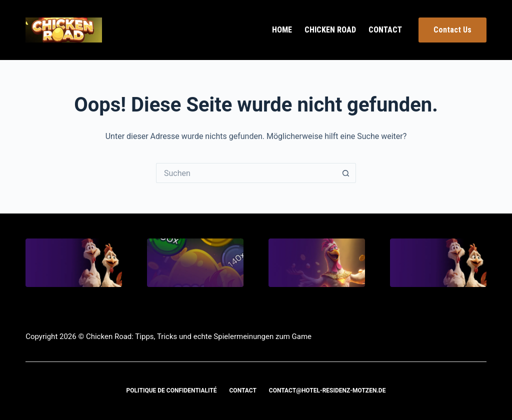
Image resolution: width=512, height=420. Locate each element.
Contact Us (452, 30)
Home (282, 30)
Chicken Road (330, 30)
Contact (385, 30)
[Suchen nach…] (246, 173)
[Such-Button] (346, 173)
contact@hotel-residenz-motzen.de (327, 390)
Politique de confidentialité (172, 390)
